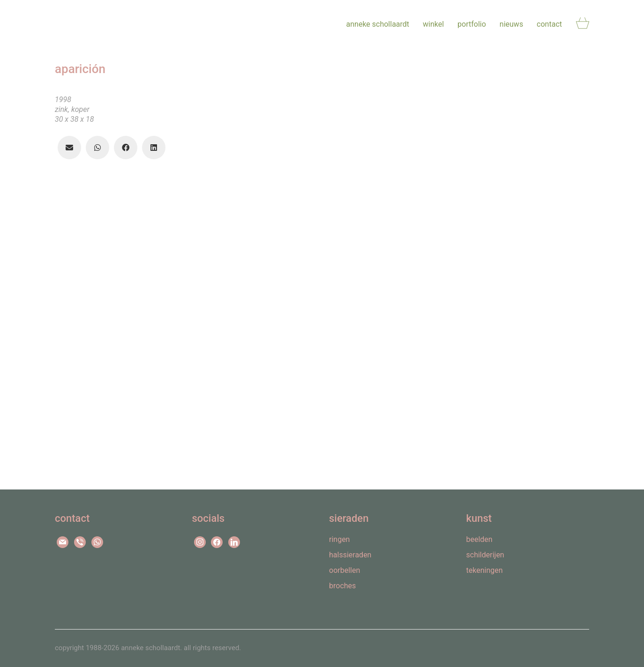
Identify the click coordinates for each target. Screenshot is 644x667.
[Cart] (583, 24)
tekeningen (485, 570)
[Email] (67, 148)
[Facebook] (123, 148)
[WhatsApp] (95, 148)
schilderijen (485, 555)
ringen (339, 539)
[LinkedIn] (151, 148)
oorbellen (344, 570)
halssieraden (350, 555)
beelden (479, 539)
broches (342, 586)
